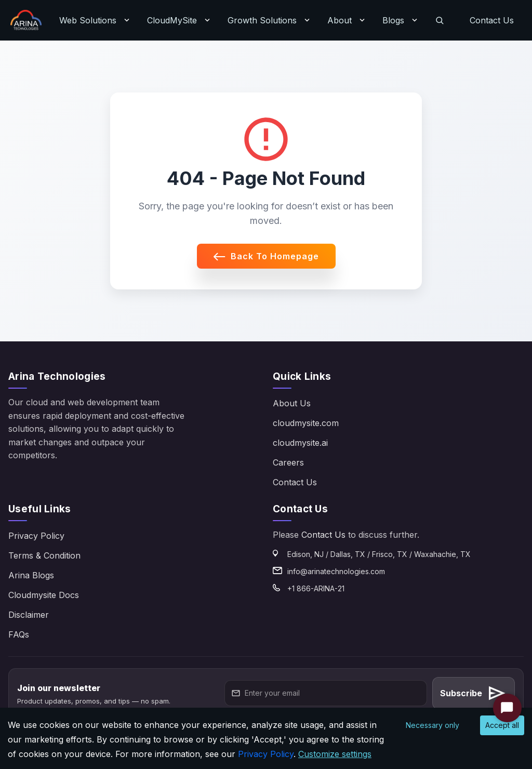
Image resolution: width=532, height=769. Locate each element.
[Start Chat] (507, 708)
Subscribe (474, 693)
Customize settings (335, 754)
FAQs (19, 634)
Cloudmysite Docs (44, 595)
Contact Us (492, 20)
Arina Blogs (31, 575)
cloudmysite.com (306, 423)
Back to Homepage (266, 256)
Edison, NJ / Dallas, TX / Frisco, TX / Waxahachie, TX (379, 554)
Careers (288, 462)
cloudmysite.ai (300, 443)
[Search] (440, 20)
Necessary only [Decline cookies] (433, 725)
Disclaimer (29, 615)
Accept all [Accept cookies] (502, 725)
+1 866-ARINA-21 (316, 588)
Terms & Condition (44, 555)
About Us (292, 403)
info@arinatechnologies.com (336, 571)
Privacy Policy (36, 536)
